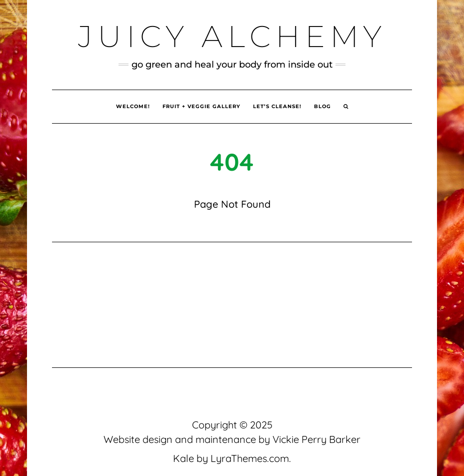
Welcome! (133, 106)
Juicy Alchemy (232, 36)
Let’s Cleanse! (277, 106)
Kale (183, 458)
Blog (322, 106)
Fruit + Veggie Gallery (201, 106)
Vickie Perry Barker (316, 439)
